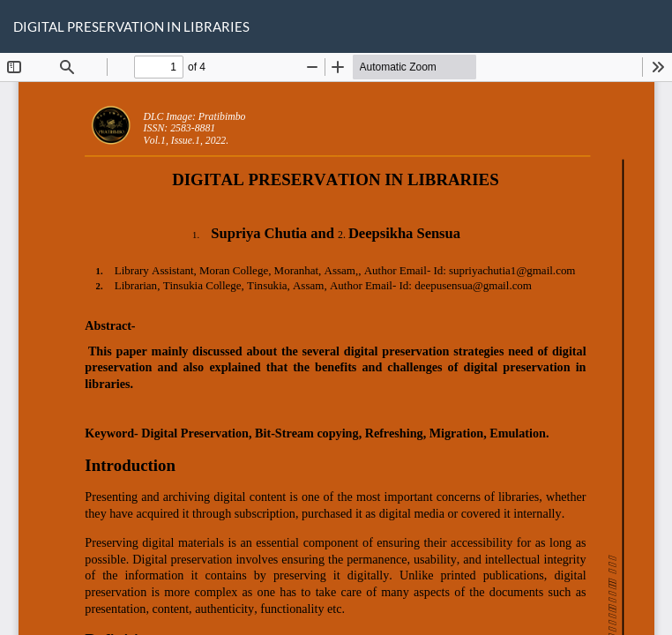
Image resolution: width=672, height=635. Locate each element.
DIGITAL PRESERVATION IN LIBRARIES (131, 26)
